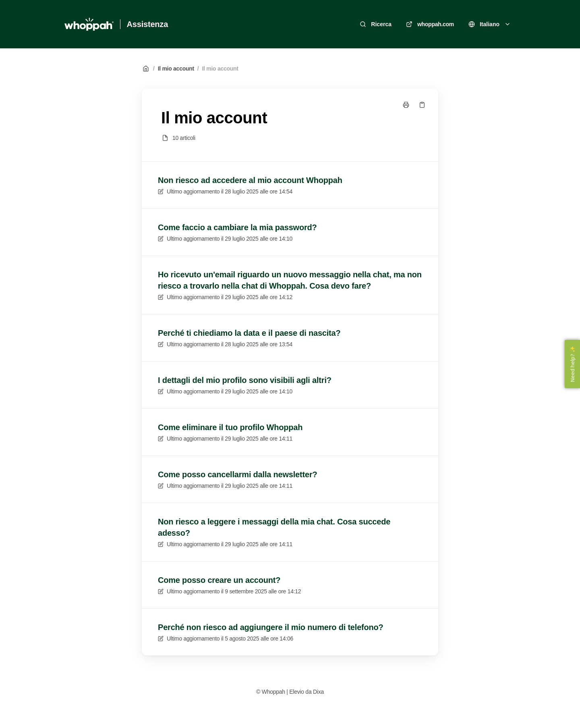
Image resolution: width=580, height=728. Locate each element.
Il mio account (176, 69)
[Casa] (89, 24)
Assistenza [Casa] (148, 24)
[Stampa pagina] (406, 105)
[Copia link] (422, 105)
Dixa (318, 692)
